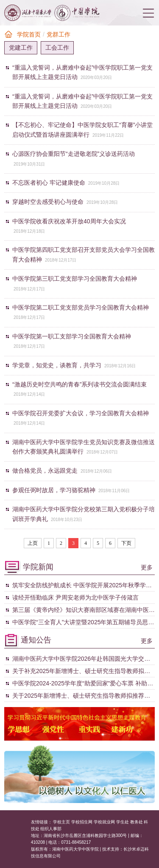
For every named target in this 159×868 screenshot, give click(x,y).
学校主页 (61, 822)
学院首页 (29, 34)
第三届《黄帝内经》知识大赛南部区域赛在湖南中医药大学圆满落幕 (84, 611)
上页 (33, 543)
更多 (147, 567)
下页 (126, 543)
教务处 (137, 822)
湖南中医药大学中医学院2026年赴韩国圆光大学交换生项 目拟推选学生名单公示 (81, 660)
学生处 (123, 822)
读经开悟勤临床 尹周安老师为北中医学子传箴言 (75, 597)
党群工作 (59, 34)
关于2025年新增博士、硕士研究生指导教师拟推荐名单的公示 (81, 697)
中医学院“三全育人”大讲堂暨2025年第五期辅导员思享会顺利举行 (83, 623)
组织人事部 (51, 829)
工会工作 (57, 48)
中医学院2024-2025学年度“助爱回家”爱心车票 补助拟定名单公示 (83, 685)
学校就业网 (104, 822)
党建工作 (21, 48)
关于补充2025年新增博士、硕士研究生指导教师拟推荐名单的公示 (81, 672)
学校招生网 (82, 822)
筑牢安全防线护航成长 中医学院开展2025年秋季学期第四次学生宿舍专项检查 (82, 586)
